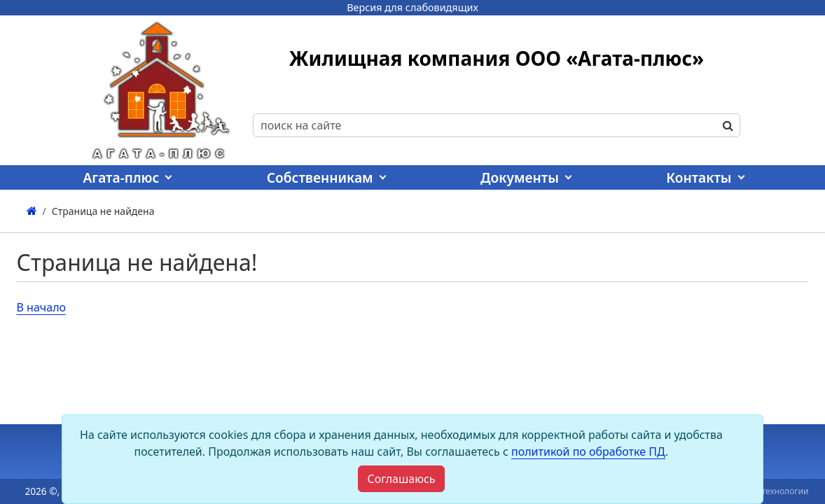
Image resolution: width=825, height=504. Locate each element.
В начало (42, 307)
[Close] (401, 479)
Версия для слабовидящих (412, 7)
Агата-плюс (121, 177)
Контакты (699, 177)
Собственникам (320, 177)
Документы (520, 177)
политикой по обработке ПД (588, 451)
